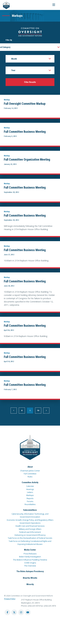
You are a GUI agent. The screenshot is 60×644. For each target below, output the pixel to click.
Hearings (30, 489)
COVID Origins (30, 563)
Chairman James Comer (30, 471)
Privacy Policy (10, 599)
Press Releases (30, 554)
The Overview (30, 566)
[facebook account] (7, 612)
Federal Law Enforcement (30, 532)
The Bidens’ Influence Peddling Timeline (30, 560)
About (30, 467)
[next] (46, 411)
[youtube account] (28, 612)
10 (38, 410)
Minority (30, 584)
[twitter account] (14, 612)
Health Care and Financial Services (30, 526)
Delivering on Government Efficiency (30, 535)
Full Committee (30, 474)
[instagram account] (21, 612)
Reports (30, 498)
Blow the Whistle (30, 578)
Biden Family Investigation (30, 557)
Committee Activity (30, 482)
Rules (30, 477)
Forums (30, 501)
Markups (30, 495)
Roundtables (30, 504)
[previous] (14, 411)
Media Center (30, 550)
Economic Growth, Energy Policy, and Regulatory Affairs (30, 520)
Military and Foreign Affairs (30, 529)
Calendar (30, 486)
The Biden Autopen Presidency (30, 571)
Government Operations (30, 523)
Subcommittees (30, 510)
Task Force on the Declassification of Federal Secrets (30, 538)
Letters (30, 492)
